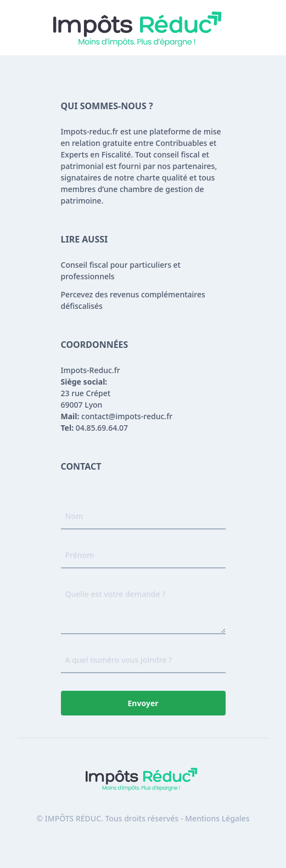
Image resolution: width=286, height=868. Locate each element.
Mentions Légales (217, 818)
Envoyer (143, 703)
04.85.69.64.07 (95, 428)
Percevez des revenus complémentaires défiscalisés (133, 300)
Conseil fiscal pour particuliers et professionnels (121, 270)
